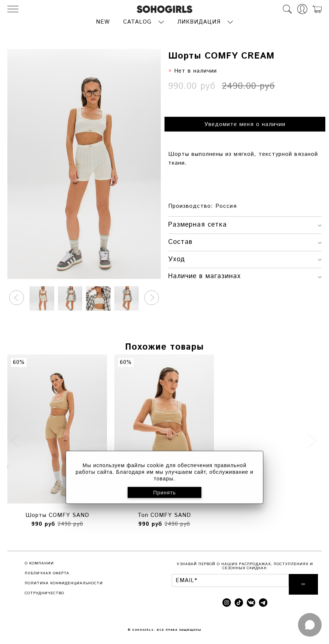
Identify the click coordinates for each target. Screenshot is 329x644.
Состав (245, 241)
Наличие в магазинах (245, 276)
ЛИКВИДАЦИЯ (199, 21)
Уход (245, 258)
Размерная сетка (245, 224)
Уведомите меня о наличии (245, 124)
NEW (103, 21)
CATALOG (137, 21)
